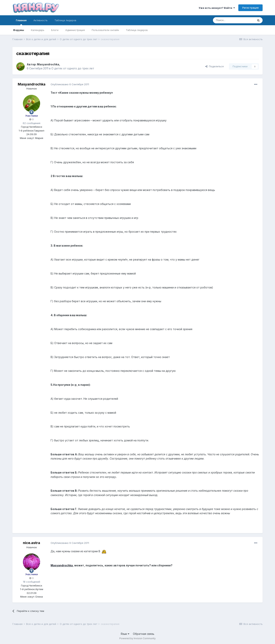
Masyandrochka (48, 64)
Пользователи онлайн (105, 30)
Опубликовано (70, 84)
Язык (125, 634)
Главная (21, 22)
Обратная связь (144, 634)
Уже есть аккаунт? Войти (217, 8)
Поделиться (214, 66)
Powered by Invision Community (137, 638)
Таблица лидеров (137, 30)
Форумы (19, 30)
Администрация (75, 30)
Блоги (55, 30)
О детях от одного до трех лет (73, 68)
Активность (40, 20)
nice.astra (32, 543)
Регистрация (250, 8)
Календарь (38, 30)
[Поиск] (234, 20)
